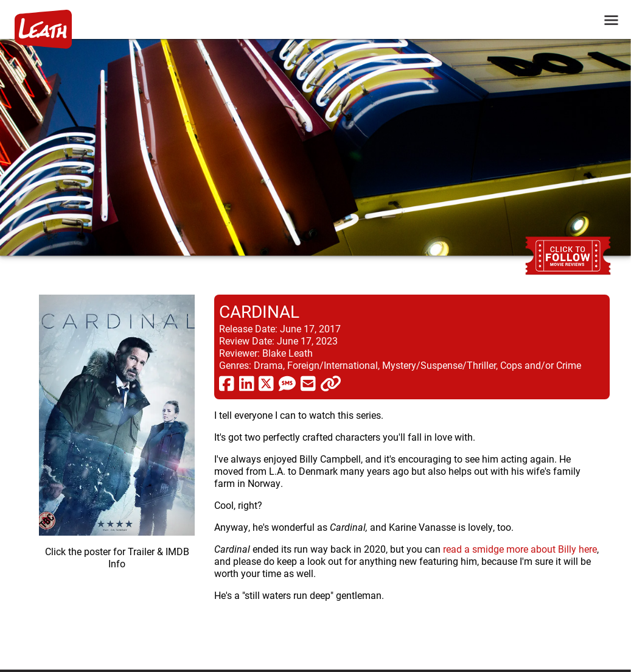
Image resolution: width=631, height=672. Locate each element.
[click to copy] (331, 383)
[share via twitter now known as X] (266, 383)
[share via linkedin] (247, 383)
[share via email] (308, 383)
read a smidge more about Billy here (520, 549)
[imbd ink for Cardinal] (117, 472)
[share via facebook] (227, 383)
